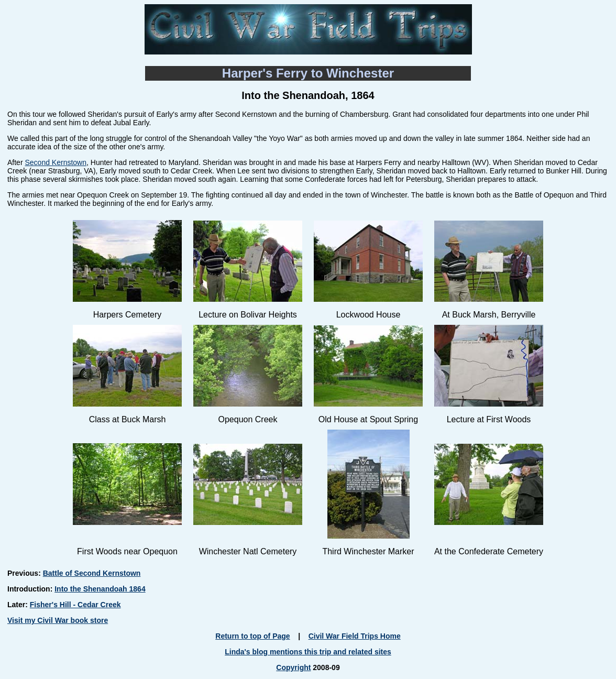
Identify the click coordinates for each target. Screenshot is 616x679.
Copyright (293, 667)
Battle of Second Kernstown (92, 573)
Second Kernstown (56, 162)
